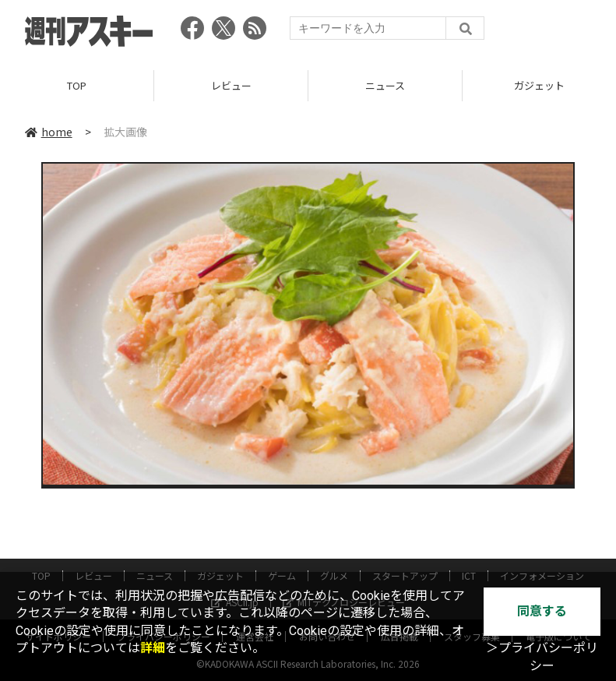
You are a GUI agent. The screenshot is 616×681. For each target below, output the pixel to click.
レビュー (231, 85)
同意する (542, 611)
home (49, 132)
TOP (77, 85)
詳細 (153, 648)
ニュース (385, 85)
